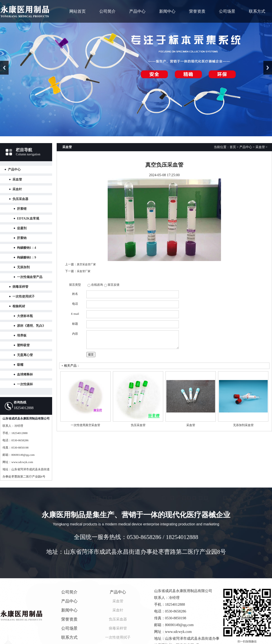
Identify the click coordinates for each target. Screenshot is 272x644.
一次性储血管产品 (30, 277)
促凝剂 (22, 228)
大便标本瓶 (25, 316)
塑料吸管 (23, 345)
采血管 (17, 179)
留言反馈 (114, 285)
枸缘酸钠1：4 (27, 248)
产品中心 (137, 11)
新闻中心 (167, 11)
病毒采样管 (20, 287)
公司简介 (107, 11)
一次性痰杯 (25, 384)
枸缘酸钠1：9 (27, 257)
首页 (233, 147)
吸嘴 (20, 365)
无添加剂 (23, 267)
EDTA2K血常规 (28, 218)
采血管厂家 (84, 271)
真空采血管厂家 (86, 264)
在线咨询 (97, 285)
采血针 (17, 189)
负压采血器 (20, 199)
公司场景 (227, 11)
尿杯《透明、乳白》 (31, 326)
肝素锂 (22, 209)
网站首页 (78, 11)
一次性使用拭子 (24, 296)
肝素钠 (22, 238)
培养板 (22, 335)
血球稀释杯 (25, 374)
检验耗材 (19, 306)
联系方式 (257, 11)
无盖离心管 (25, 355)
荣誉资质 (197, 11)
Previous (4, 68)
